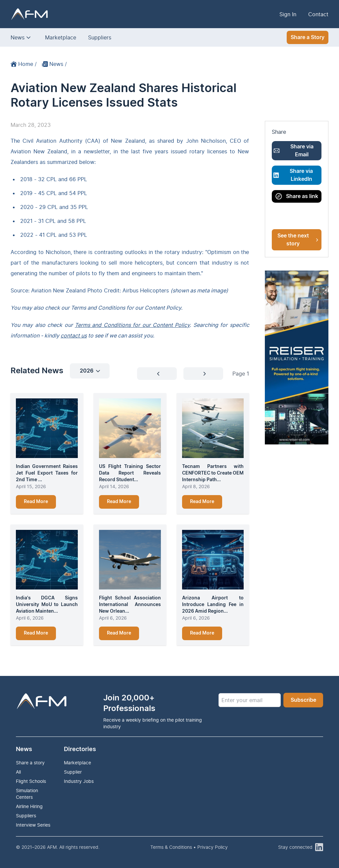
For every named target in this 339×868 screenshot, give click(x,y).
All (18, 772)
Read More (36, 502)
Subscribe (303, 700)
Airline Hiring (29, 806)
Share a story (30, 763)
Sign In (288, 14)
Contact (318, 14)
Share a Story (308, 37)
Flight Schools (31, 781)
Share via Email (293, 151)
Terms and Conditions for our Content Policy (132, 325)
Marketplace (61, 37)
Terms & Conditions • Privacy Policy (189, 847)
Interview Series (33, 825)
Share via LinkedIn (293, 175)
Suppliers (100, 37)
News (18, 37)
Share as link (297, 196)
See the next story (298, 240)
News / (54, 64)
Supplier (73, 772)
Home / (24, 64)
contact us (74, 335)
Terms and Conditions (98, 308)
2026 (90, 371)
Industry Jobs (79, 781)
